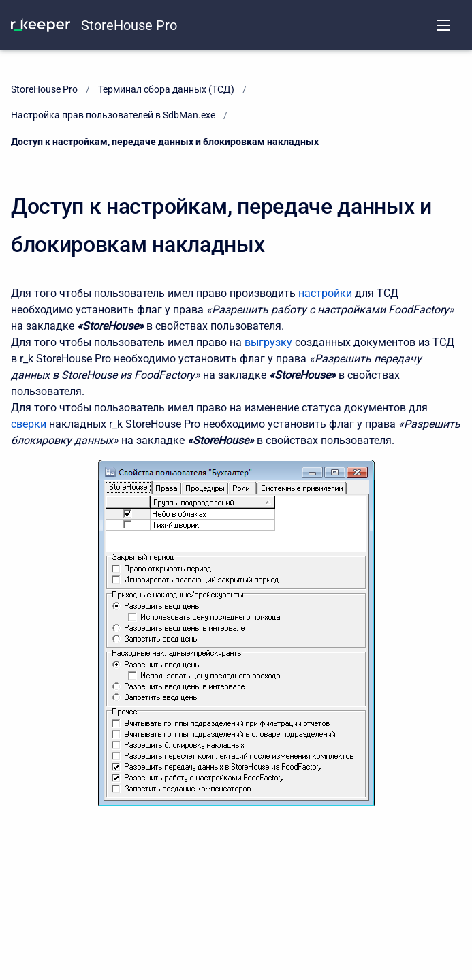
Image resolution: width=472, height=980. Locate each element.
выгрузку (270, 342)
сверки (30, 424)
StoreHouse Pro (129, 25)
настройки (327, 293)
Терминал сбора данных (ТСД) (166, 89)
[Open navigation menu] (443, 25)
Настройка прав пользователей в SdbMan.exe (113, 115)
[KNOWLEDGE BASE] (41, 25)
